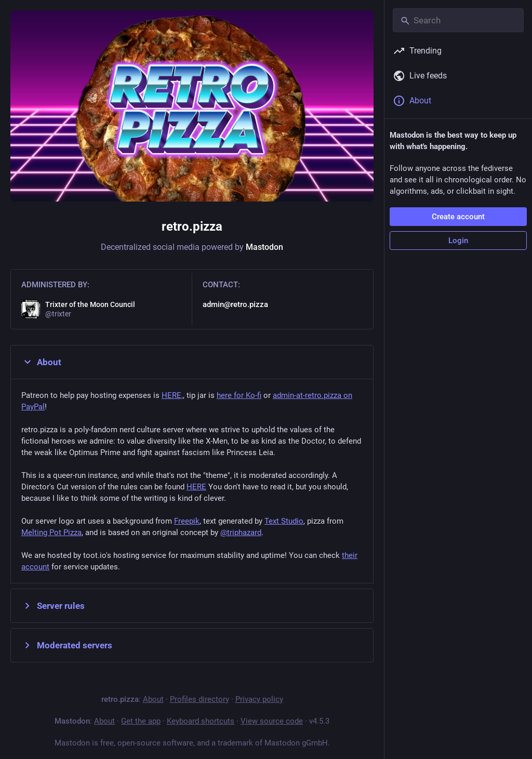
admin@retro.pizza (235, 304)
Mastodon (264, 247)
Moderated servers (67, 645)
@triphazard (241, 532)
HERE (196, 487)
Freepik (187, 521)
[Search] (458, 20)
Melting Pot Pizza (51, 532)
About (41, 362)
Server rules (53, 606)
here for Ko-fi (239, 395)
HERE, (172, 395)
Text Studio (284, 521)
